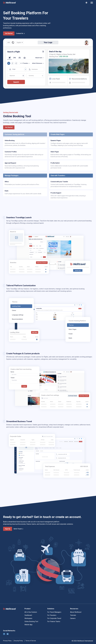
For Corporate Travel (54, 618)
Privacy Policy (7, 641)
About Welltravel (76, 612)
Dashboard (28, 615)
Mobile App (28, 625)
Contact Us (21, 33)
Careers (73, 618)
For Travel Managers (54, 612)
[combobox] (86, 3)
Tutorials (73, 615)
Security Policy (18, 641)
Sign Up (8, 529)
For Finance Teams (54, 621)
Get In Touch (19, 529)
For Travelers (52, 615)
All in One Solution (31, 612)
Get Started (9, 33)
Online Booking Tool (31, 621)
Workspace (28, 618)
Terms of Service (31, 641)
